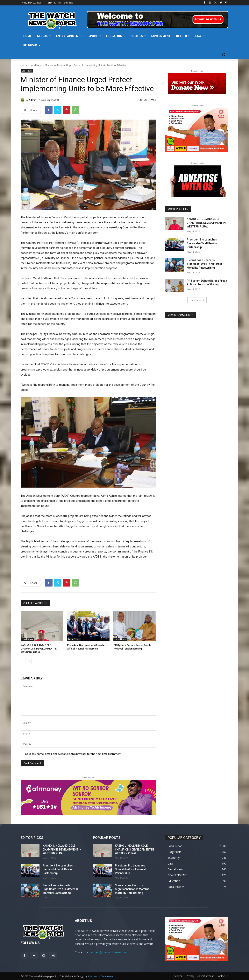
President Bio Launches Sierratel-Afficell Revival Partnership (202, 243)
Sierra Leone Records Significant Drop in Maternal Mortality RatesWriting (204, 264)
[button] (224, 55)
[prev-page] (23, 662)
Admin (33, 100)
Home (24, 65)
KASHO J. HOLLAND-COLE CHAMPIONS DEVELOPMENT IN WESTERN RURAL (39, 649)
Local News (36, 65)
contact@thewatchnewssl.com (109, 952)
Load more (197, 300)
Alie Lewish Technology (101, 976)
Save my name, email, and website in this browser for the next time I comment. (74, 754)
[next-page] (29, 662)
